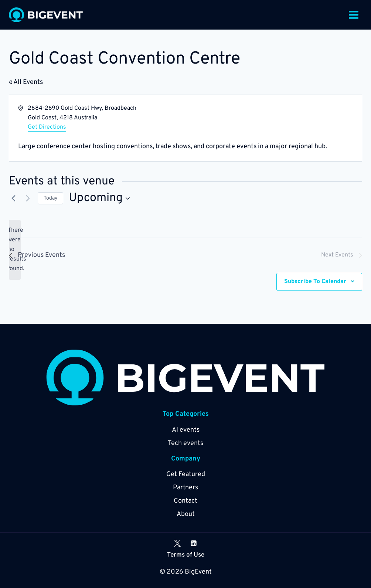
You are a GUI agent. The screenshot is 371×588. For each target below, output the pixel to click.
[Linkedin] (194, 543)
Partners (185, 488)
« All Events (26, 82)
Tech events (185, 443)
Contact (185, 501)
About (186, 514)
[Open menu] (353, 15)
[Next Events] (28, 198)
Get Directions (47, 127)
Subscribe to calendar (315, 282)
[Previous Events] (13, 198)
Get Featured (186, 474)
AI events (186, 430)
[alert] (15, 250)
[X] (177, 543)
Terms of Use (186, 555)
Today (50, 198)
